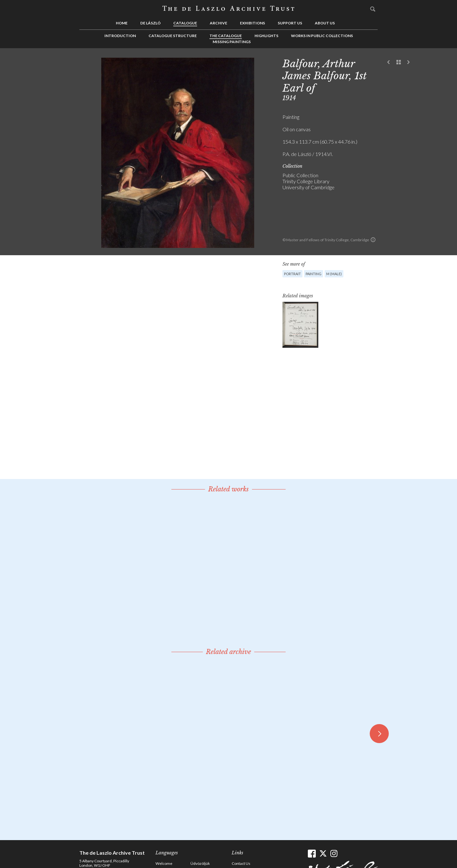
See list (399, 62)
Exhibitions (252, 23)
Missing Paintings (232, 42)
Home (122, 23)
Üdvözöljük (200, 863)
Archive (219, 23)
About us (325, 23)
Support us (290, 23)
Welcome (164, 863)
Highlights (266, 36)
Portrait (292, 274)
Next (408, 62)
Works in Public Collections (322, 36)
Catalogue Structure (173, 36)
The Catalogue (226, 36)
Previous (389, 62)
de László (150, 23)
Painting (314, 274)
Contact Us (241, 863)
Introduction (120, 36)
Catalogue (185, 23)
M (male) (334, 274)
